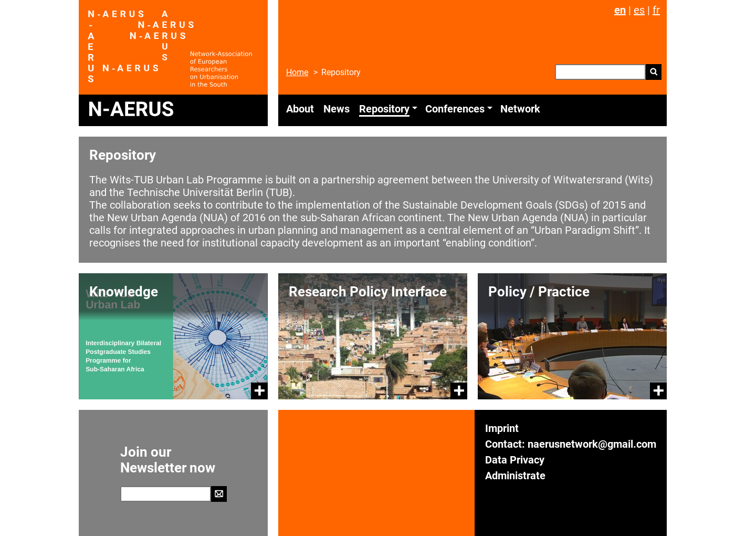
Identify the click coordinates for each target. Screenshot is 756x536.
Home (297, 72)
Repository (384, 109)
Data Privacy (515, 460)
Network (520, 109)
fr (656, 10)
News (337, 109)
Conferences (455, 109)
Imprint (502, 428)
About (300, 109)
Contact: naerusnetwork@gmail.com (571, 444)
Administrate (515, 476)
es (639, 10)
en (620, 10)
